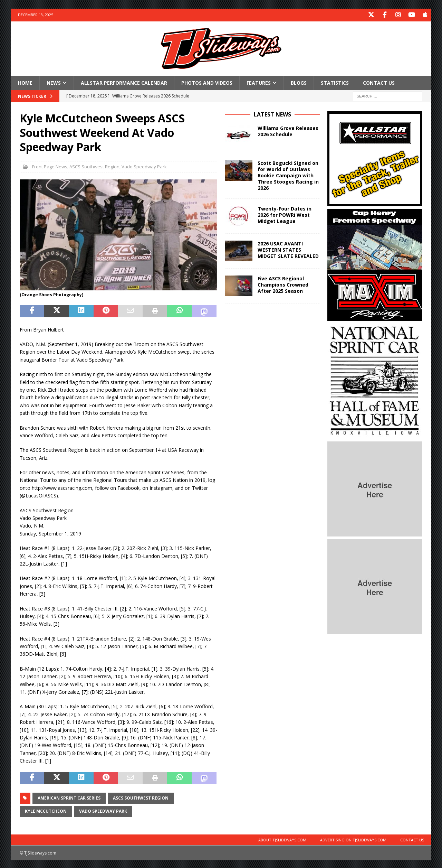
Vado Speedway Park (144, 166)
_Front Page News (49, 166)
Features (259, 82)
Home (25, 82)
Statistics (335, 82)
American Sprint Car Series (69, 798)
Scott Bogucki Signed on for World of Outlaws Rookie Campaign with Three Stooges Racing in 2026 (288, 175)
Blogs (299, 82)
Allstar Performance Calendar (124, 82)
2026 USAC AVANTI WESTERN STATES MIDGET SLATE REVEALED (288, 249)
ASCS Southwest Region (94, 166)
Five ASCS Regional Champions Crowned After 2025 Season (283, 284)
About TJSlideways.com (282, 839)
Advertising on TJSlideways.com (353, 839)
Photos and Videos (207, 82)
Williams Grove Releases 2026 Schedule (288, 130)
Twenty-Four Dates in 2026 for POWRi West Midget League (285, 214)
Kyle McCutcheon (46, 811)
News (54, 82)
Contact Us (379, 82)
